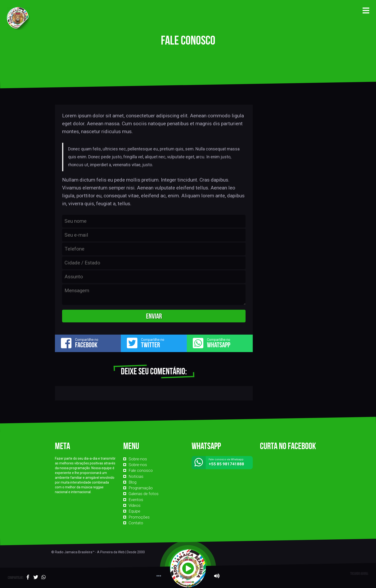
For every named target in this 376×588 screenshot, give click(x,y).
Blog (132, 482)
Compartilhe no (88, 343)
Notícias (136, 476)
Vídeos (135, 505)
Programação (141, 488)
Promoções (139, 517)
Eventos (136, 500)
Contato (136, 523)
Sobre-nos (138, 459)
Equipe (134, 511)
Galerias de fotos (144, 494)
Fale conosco (141, 470)
